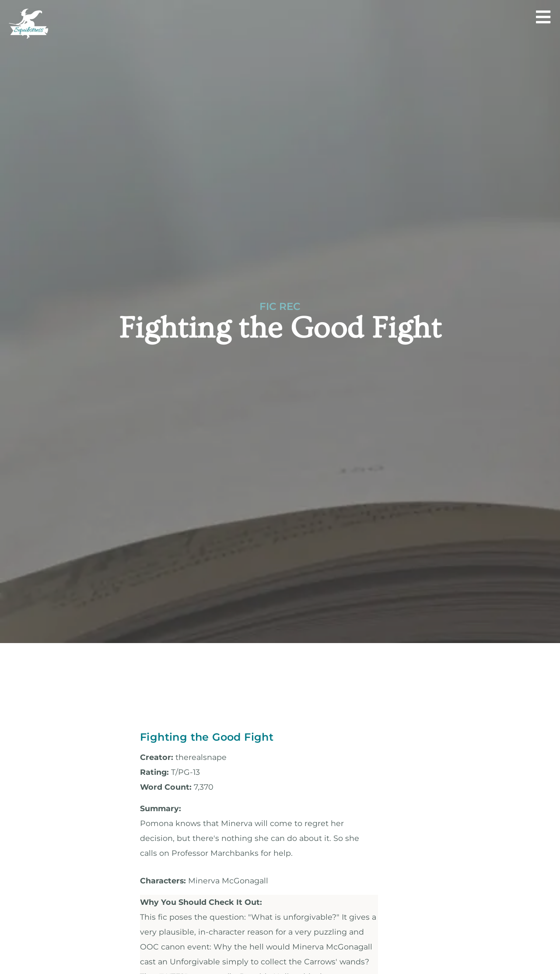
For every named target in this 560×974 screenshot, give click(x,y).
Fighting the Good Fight (207, 737)
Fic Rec (280, 306)
